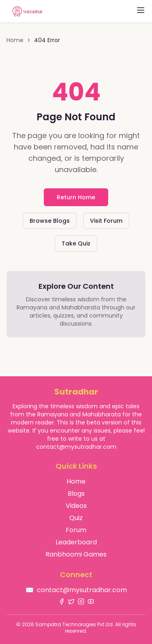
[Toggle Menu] (141, 10)
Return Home (76, 197)
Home (15, 40)
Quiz (76, 518)
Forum (76, 530)
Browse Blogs (50, 221)
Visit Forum (106, 221)
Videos (76, 506)
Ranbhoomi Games (76, 554)
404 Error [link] (47, 40)
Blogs (76, 494)
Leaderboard (76, 542)
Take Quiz (76, 243)
